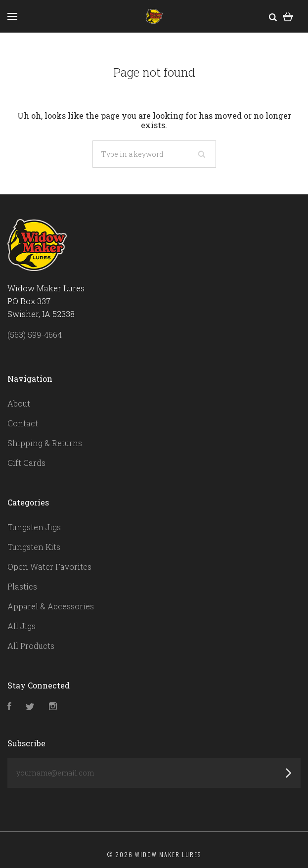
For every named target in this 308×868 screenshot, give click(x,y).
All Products (31, 646)
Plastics (22, 586)
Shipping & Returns (45, 443)
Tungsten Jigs (34, 527)
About (19, 403)
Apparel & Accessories (51, 606)
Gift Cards (26, 463)
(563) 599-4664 (35, 335)
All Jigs (22, 626)
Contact (23, 423)
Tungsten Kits (34, 547)
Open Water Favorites (49, 567)
